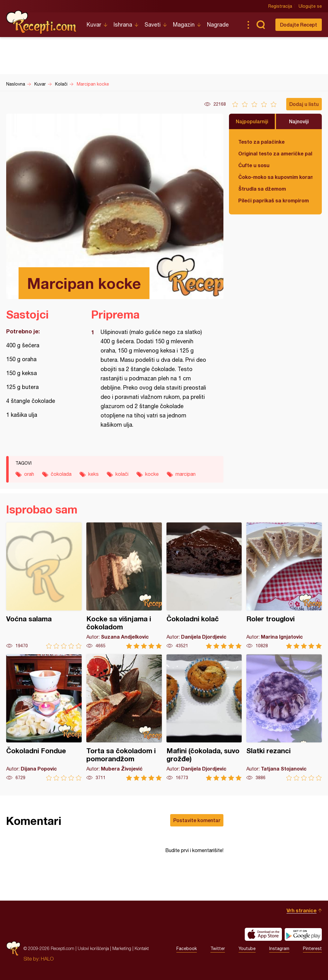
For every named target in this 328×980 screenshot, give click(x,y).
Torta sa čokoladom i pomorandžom (124, 718)
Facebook (187, 948)
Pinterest (312, 948)
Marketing (122, 948)
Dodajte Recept (299, 25)
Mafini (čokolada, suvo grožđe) (204, 718)
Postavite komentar (197, 820)
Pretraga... (261, 25)
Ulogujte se (310, 6)
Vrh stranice (302, 910)
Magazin (184, 25)
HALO (47, 959)
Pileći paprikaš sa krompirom (274, 200)
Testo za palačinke (261, 142)
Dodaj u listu (304, 104)
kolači (122, 474)
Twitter (218, 948)
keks (93, 474)
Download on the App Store (263, 934)
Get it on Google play (303, 934)
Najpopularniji (252, 121)
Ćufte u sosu (254, 165)
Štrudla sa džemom (262, 189)
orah (29, 474)
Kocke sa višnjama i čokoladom (124, 586)
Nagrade (218, 25)
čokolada (61, 474)
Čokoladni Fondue (44, 718)
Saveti (153, 25)
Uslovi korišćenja (93, 948)
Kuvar (94, 25)
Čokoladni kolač (204, 586)
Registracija (280, 6)
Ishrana (123, 25)
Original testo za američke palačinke (275, 153)
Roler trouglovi (284, 586)
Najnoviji (299, 121)
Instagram (279, 948)
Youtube (247, 948)
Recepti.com (42, 22)
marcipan (186, 474)
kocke (152, 474)
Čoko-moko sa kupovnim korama (275, 177)
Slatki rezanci (284, 718)
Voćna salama (44, 586)
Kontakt (142, 948)
